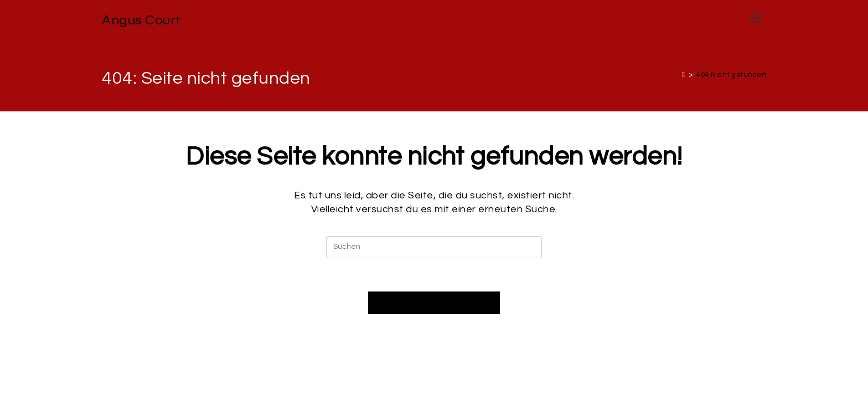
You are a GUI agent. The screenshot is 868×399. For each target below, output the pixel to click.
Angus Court (141, 20)
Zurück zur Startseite (434, 303)
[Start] (683, 75)
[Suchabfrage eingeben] (434, 247)
